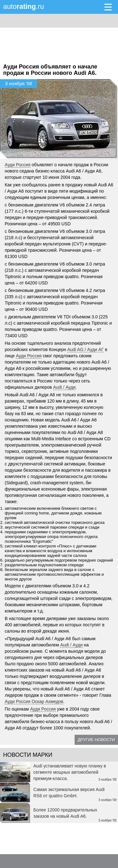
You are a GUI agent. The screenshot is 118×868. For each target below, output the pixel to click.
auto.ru (24, 6)
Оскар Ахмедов (47, 701)
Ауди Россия (18, 165)
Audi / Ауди (64, 387)
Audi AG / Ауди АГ (86, 349)
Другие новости (96, 740)
